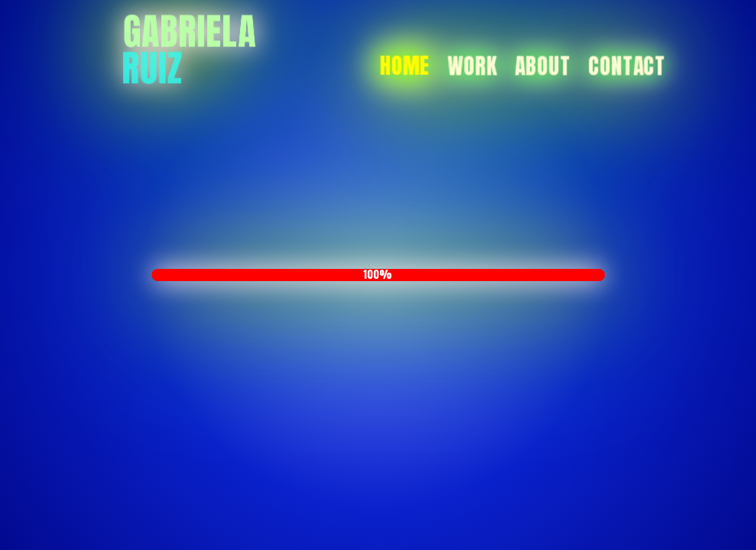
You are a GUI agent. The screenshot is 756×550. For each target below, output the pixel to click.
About (543, 66)
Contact (627, 66)
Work (472, 66)
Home (405, 66)
